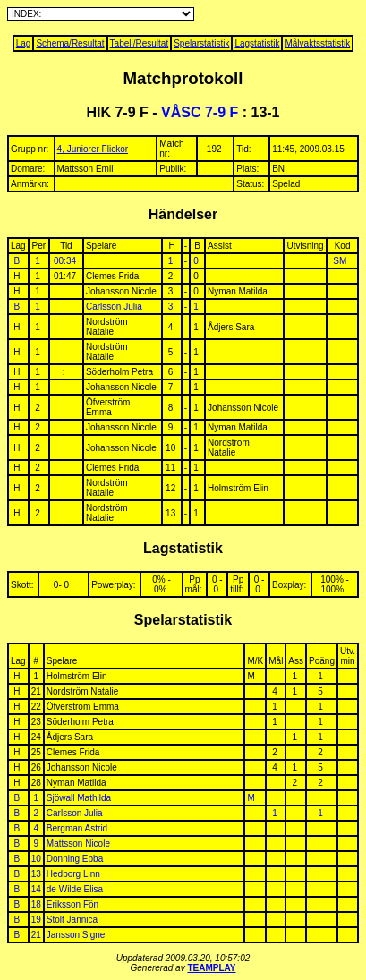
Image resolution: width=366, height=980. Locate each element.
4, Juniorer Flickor (93, 149)
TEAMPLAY (211, 968)
